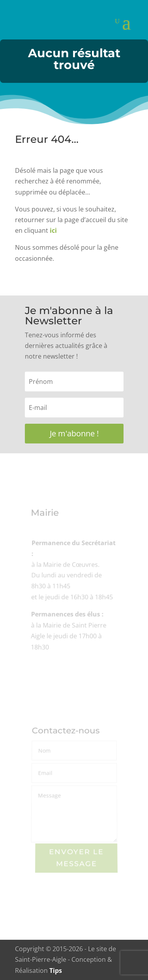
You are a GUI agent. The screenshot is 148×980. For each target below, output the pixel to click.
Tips (56, 971)
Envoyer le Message (76, 858)
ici (53, 230)
